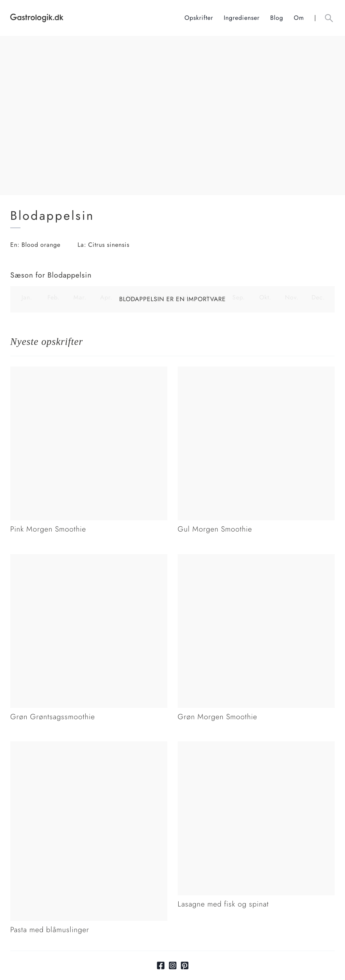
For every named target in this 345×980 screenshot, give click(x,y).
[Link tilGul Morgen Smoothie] (256, 371)
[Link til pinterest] (185, 965)
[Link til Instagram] (173, 965)
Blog (277, 18)
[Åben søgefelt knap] (329, 18)
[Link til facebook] (161, 965)
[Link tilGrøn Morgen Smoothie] (256, 559)
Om (299, 18)
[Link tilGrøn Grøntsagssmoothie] (89, 559)
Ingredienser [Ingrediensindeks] (242, 18)
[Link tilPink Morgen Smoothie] (89, 371)
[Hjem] (97, 18)
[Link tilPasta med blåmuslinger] (89, 746)
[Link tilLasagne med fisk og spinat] (256, 746)
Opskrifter (199, 18)
